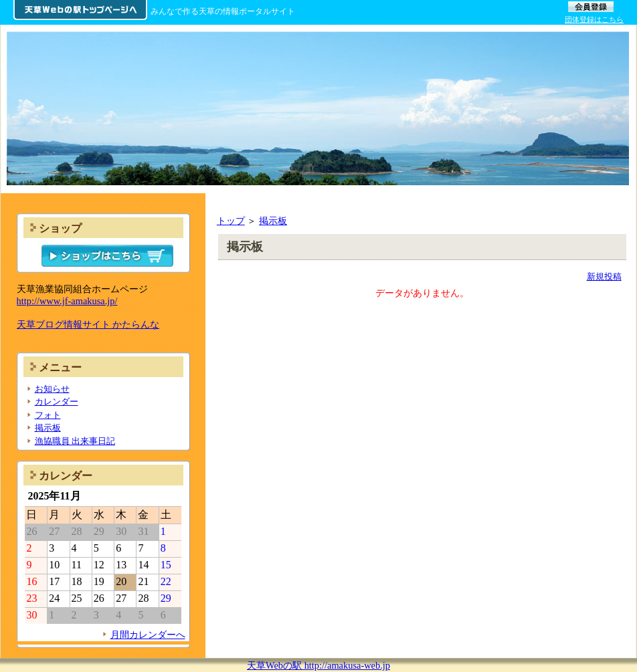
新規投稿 (604, 276)
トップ (231, 221)
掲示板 (273, 221)
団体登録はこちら (594, 19)
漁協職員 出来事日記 (75, 441)
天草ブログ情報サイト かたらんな (88, 324)
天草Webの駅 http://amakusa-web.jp (318, 665)
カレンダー (57, 402)
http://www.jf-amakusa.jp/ (67, 301)
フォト (48, 415)
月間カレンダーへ (148, 635)
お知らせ (52, 389)
